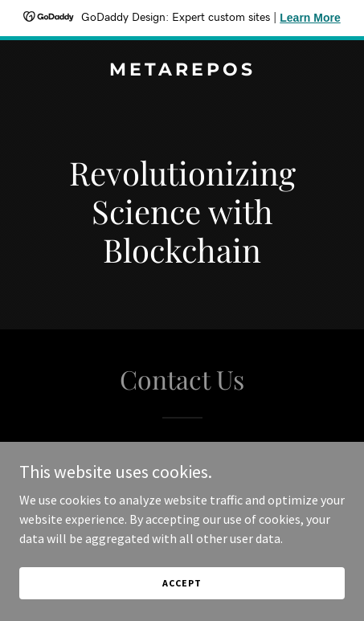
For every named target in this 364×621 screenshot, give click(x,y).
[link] (182, 71)
